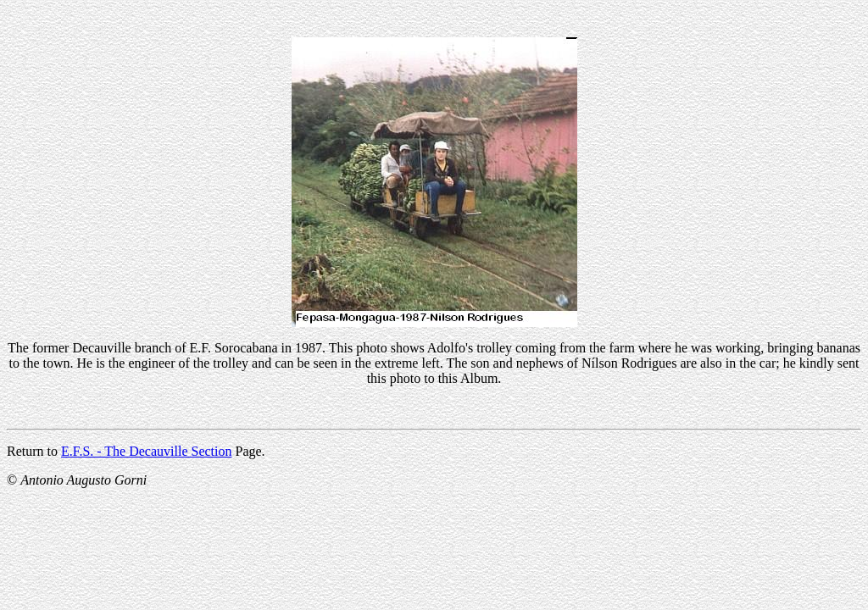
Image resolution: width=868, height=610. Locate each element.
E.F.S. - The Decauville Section (147, 451)
